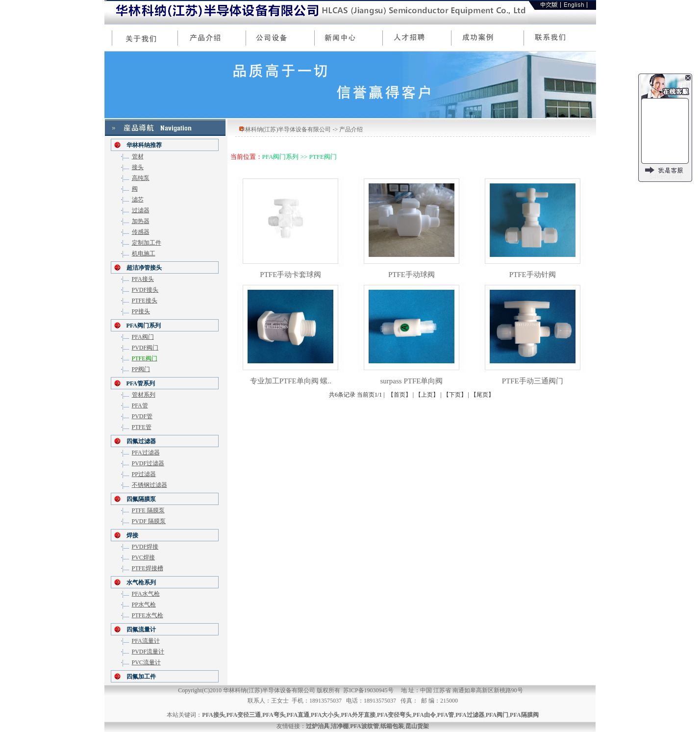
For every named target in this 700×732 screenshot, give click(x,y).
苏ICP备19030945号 (368, 690)
